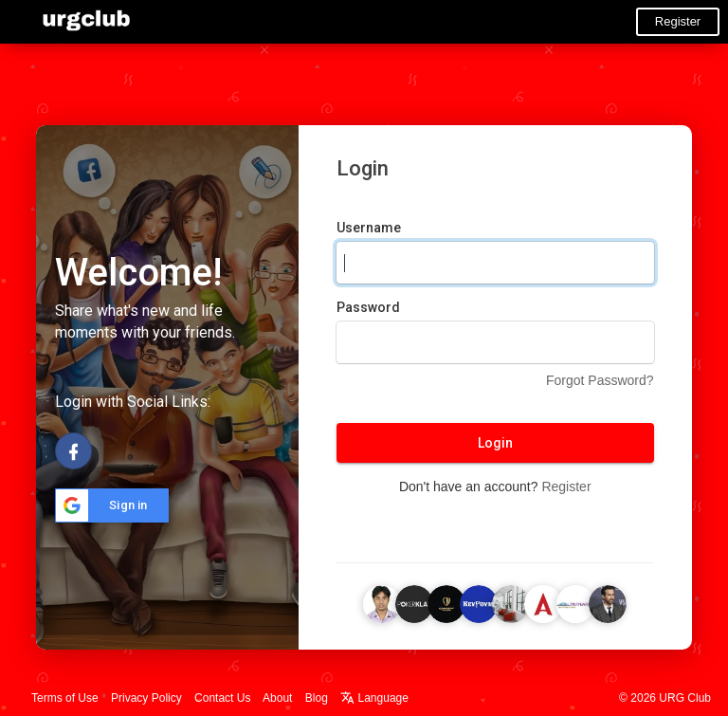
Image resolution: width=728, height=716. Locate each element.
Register (678, 21)
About (277, 698)
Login (495, 443)
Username (369, 228)
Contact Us (222, 698)
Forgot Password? (600, 380)
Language (374, 698)
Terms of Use (65, 698)
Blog (317, 698)
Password (368, 307)
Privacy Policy (146, 698)
